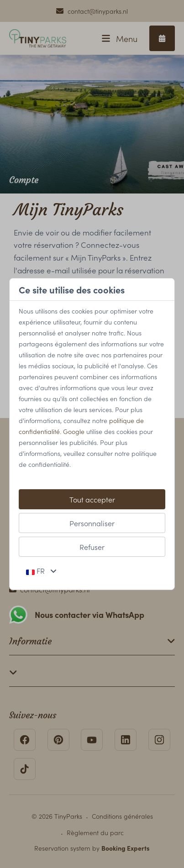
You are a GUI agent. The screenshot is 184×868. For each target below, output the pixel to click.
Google (74, 431)
